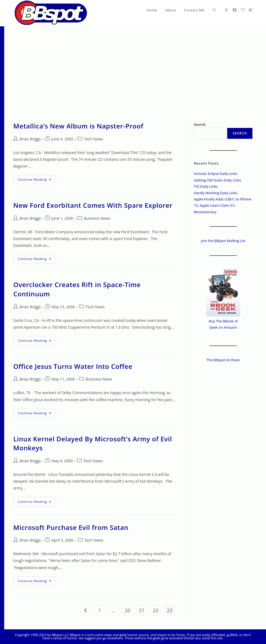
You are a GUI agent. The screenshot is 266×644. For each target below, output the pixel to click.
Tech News (93, 139)
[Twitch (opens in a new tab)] (251, 10)
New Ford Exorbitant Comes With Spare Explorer (93, 205)
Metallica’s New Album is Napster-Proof (78, 126)
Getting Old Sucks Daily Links (217, 180)
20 (128, 610)
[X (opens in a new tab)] (226, 10)
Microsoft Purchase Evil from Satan (71, 527)
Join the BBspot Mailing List (223, 241)
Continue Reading (37, 180)
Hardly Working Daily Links (216, 193)
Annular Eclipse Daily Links (216, 174)
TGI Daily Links (206, 186)
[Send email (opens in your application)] (243, 10)
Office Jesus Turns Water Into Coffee (73, 366)
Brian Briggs (30, 139)
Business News (97, 218)
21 (142, 610)
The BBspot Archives (223, 360)
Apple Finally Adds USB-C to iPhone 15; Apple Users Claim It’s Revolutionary (223, 205)
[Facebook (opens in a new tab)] (235, 10)
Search (200, 124)
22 (156, 610)
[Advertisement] (133, 67)
